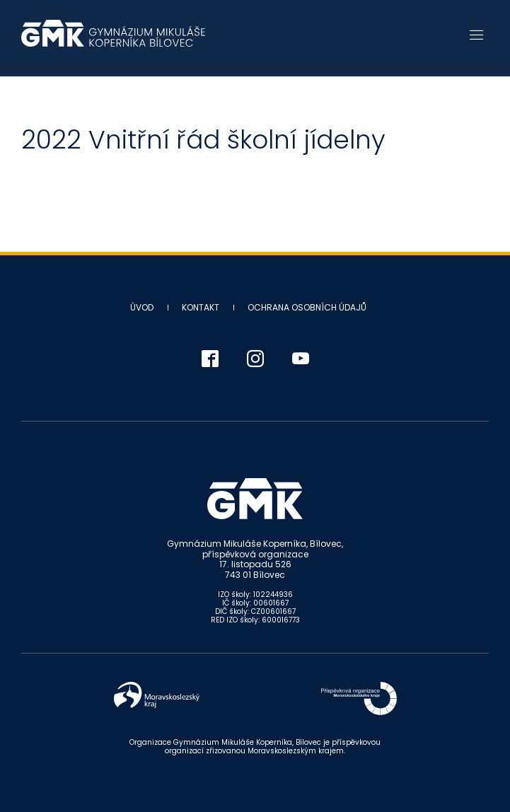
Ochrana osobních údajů (307, 307)
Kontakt (201, 307)
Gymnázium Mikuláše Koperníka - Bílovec (113, 40)
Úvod (142, 307)
